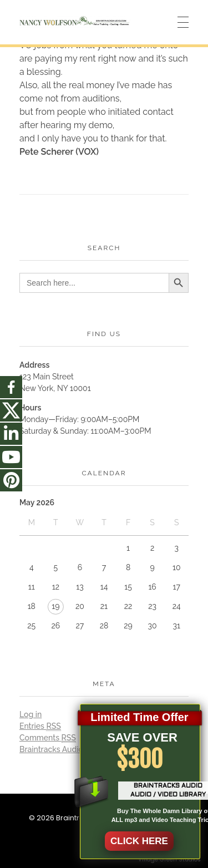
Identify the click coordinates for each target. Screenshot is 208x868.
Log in (31, 714)
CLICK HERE (139, 841)
